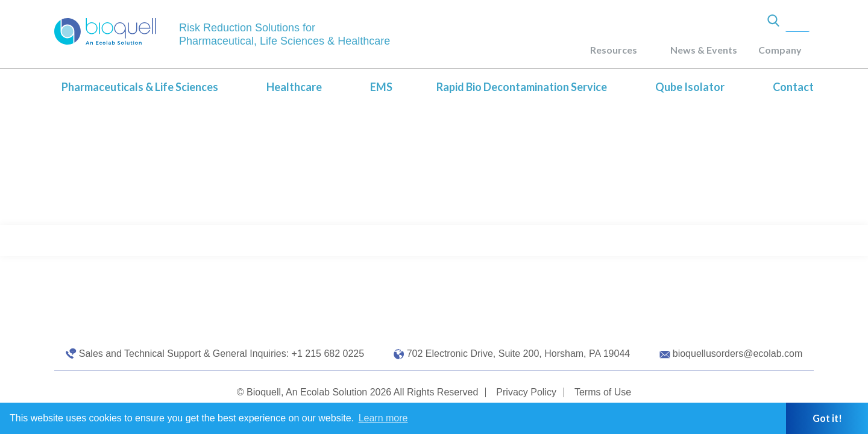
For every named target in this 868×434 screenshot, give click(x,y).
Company (780, 50)
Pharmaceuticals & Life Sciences (140, 87)
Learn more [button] (383, 418)
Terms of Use (603, 392)
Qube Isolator (690, 87)
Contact (793, 87)
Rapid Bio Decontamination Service (522, 87)
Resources (614, 50)
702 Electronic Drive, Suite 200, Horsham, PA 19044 (519, 354)
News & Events (704, 50)
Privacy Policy (526, 392)
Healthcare (294, 87)
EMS (381, 87)
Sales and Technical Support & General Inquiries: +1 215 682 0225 (222, 354)
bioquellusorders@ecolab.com (737, 354)
